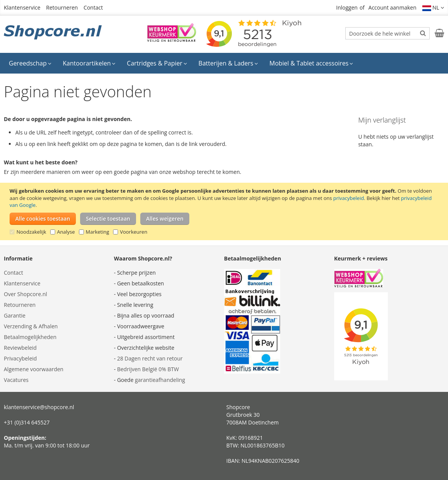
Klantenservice (22, 7)
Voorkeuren (134, 232)
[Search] (423, 33)
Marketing (98, 232)
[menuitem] (30, 63)
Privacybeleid (20, 358)
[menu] (224, 63)
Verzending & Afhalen (31, 326)
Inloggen (347, 7)
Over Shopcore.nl (25, 294)
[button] (433, 8)
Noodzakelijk (31, 232)
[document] (225, 211)
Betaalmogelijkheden (30, 337)
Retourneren (62, 7)
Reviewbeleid (20, 348)
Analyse (66, 232)
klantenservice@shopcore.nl (39, 407)
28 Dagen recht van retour (150, 358)
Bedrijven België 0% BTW (148, 369)
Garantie (15, 315)
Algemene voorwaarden (34, 369)
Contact (93, 7)
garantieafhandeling (160, 380)
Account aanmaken (392, 7)
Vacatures (16, 380)
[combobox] (387, 33)
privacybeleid (349, 198)
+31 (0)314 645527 (27, 422)
